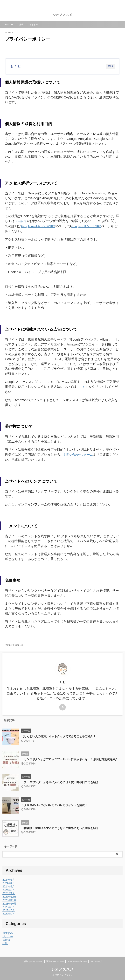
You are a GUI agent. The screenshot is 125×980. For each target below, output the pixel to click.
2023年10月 (9, 905)
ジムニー (11, 24)
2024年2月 (9, 892)
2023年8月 (9, 909)
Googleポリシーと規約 (92, 226)
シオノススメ (62, 15)
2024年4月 (9, 885)
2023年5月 (9, 916)
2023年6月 (9, 912)
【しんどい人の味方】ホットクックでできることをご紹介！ (61, 735)
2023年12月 (9, 898)
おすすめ (37, 24)
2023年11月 (9, 902)
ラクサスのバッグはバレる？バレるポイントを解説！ (56, 807)
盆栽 (24, 24)
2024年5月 (9, 881)
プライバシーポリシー (77, 961)
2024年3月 (9, 888)
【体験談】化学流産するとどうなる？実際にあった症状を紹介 (62, 830)
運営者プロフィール (55, 961)
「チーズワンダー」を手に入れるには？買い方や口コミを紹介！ (64, 784)
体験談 (6, 942)
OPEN (110, 66)
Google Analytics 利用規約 (40, 226)
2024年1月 (9, 895)
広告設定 (21, 221)
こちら (85, 386)
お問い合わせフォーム (80, 453)
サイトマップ (96, 961)
